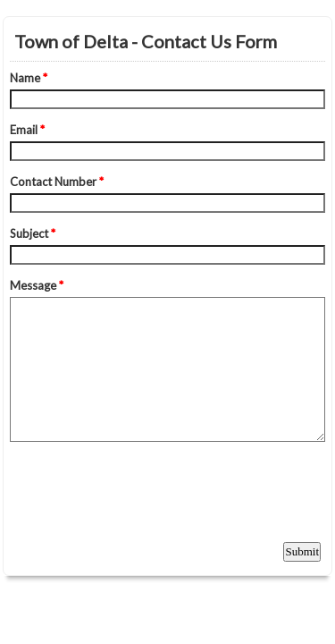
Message (37, 285)
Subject (33, 233)
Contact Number (57, 182)
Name (29, 78)
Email (27, 130)
